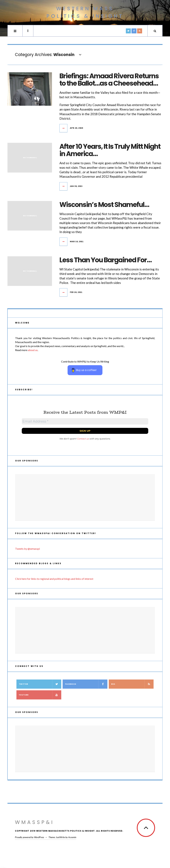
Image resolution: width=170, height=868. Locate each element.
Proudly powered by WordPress (29, 837)
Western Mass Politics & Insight (85, 12)
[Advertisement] (85, 497)
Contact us (83, 439)
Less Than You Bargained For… (106, 260)
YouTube (40, 695)
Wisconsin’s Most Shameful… (104, 205)
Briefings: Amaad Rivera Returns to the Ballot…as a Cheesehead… (109, 80)
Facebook (86, 684)
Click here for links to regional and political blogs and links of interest (54, 579)
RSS (132, 684)
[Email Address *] (85, 421)
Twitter (40, 684)
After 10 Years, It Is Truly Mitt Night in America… (110, 150)
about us (33, 350)
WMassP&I (35, 822)
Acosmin (72, 837)
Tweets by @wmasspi (27, 549)
